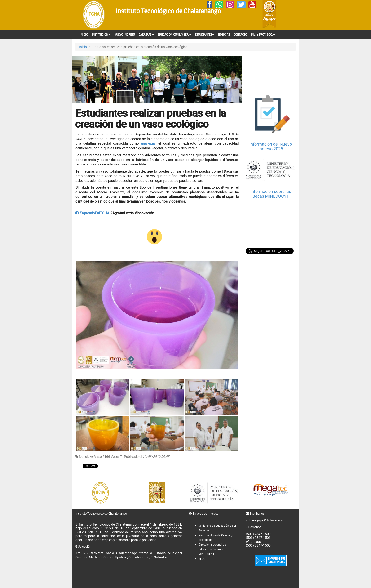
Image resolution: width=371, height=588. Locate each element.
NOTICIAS (224, 34)
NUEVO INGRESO (125, 34)
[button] (85, 80)
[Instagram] (230, 5)
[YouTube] (252, 5)
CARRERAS (146, 34)
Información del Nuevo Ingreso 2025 (271, 146)
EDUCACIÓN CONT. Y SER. (174, 34)
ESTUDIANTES (205, 34)
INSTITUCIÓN (101, 34)
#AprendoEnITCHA (92, 213)
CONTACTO (240, 34)
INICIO (84, 34)
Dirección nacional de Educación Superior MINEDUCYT (212, 549)
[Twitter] (241, 5)
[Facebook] (210, 5)
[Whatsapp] (219, 5)
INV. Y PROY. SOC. (263, 34)
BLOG (202, 559)
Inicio (83, 47)
